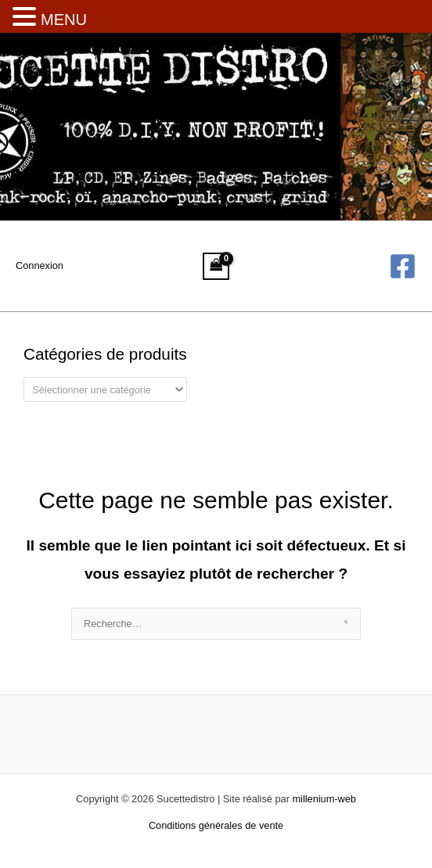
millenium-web (324, 799)
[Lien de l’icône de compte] (40, 266)
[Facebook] (403, 266)
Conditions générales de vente (216, 825)
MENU (64, 20)
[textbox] (99, 390)
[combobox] (105, 389)
